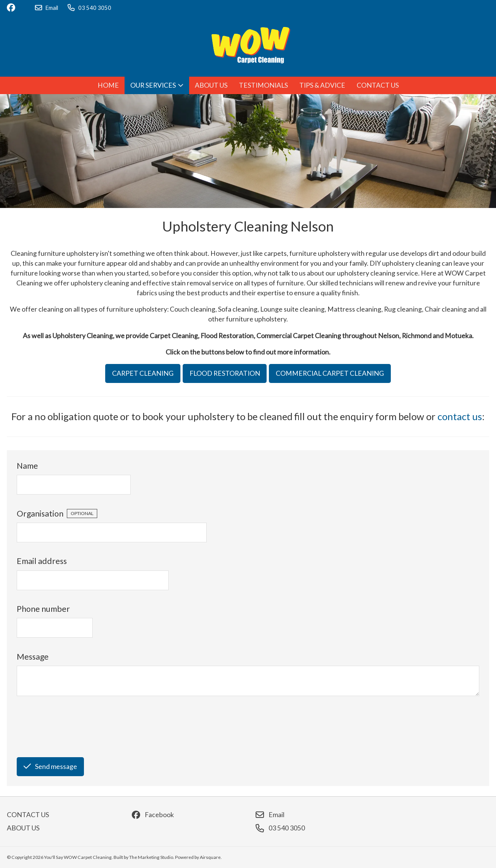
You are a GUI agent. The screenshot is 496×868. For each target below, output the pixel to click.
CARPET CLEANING (143, 373)
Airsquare (210, 857)
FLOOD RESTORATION (225, 373)
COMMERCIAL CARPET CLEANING (330, 373)
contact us (460, 416)
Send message (50, 766)
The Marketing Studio (151, 857)
